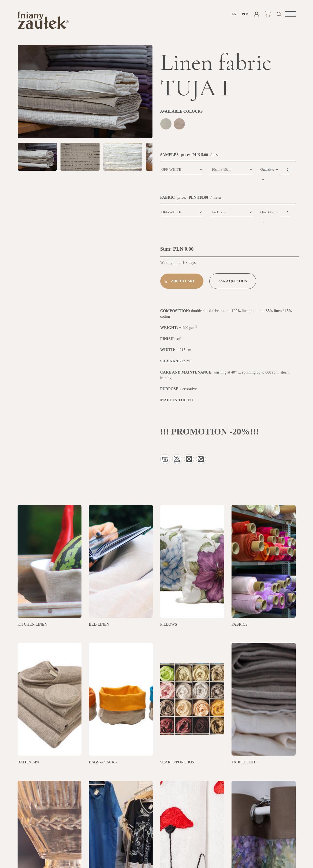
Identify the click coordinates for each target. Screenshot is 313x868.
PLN (245, 14)
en (234, 14)
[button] (290, 14)
